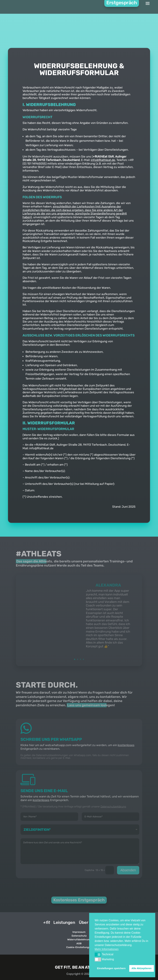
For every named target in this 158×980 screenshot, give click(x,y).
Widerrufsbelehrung (79, 939)
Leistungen (64, 923)
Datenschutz (79, 935)
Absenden (128, 870)
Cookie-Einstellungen (79, 947)
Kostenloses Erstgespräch (79, 900)
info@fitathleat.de (103, 180)
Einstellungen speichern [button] (111, 968)
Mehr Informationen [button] (107, 949)
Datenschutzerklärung (113, 807)
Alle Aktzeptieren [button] (141, 968)
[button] (98, 954)
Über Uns (88, 923)
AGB (79, 943)
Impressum (79, 932)
